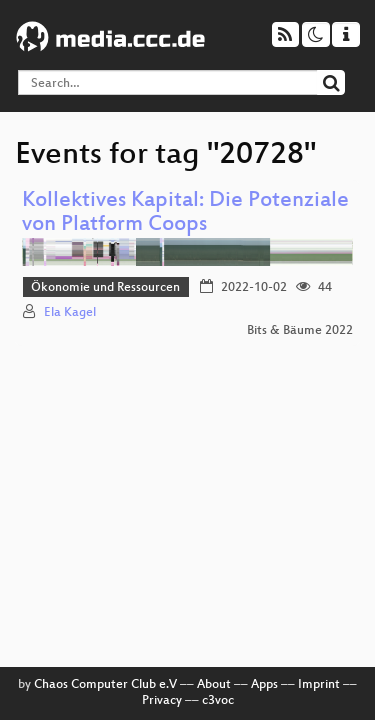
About (214, 685)
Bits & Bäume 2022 (300, 331)
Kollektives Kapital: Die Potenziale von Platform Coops (185, 213)
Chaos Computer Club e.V (105, 685)
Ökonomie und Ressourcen (105, 288)
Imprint (319, 685)
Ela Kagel (70, 313)
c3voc (218, 701)
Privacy (162, 701)
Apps (264, 685)
